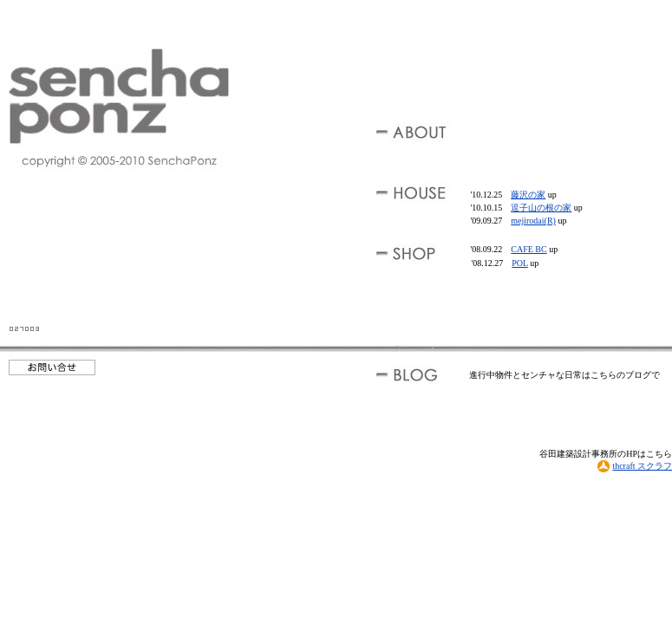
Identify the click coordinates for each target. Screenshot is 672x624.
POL (520, 263)
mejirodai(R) (533, 221)
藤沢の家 (528, 195)
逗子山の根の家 (541, 208)
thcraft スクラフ (635, 466)
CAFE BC (528, 249)
